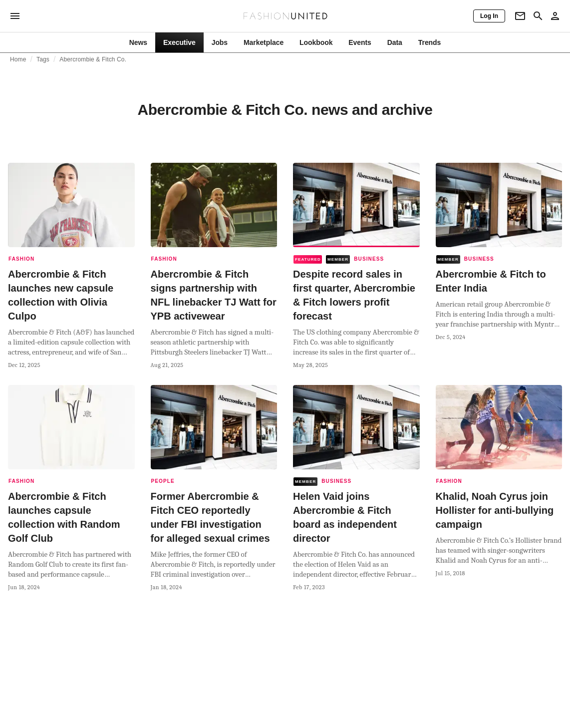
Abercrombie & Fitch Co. (93, 59)
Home (18, 59)
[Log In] (489, 16)
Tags (43, 59)
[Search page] (538, 16)
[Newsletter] (520, 16)
